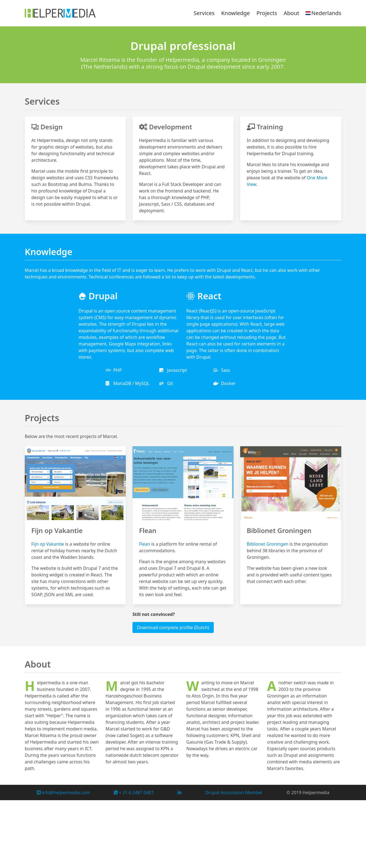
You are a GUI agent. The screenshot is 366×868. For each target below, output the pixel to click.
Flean (145, 544)
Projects (267, 13)
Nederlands (323, 13)
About (291, 13)
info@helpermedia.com (63, 792)
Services (204, 13)
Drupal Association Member (234, 792)
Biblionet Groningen (267, 544)
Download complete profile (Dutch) (173, 627)
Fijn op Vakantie (48, 544)
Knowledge (235, 13)
